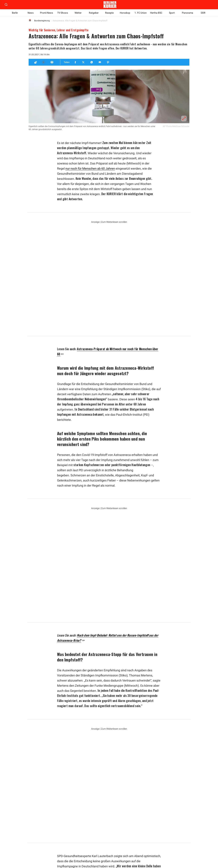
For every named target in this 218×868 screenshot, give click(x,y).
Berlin (15, 13)
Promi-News (46, 13)
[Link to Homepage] (30, 21)
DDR (203, 13)
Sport (172, 13)
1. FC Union (141, 13)
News (31, 13)
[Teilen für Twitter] (84, 62)
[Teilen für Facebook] (75, 62)
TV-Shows (63, 13)
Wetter (78, 13)
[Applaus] (35, 62)
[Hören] (44, 62)
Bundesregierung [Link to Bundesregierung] (42, 21)
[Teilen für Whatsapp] (92, 62)
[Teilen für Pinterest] (108, 62)
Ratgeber (94, 13)
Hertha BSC (156, 13)
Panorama (188, 13)
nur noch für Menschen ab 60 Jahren (90, 168)
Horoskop (125, 13)
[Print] (52, 62)
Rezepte (109, 13)
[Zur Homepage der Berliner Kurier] (110, 5)
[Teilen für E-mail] (100, 62)
